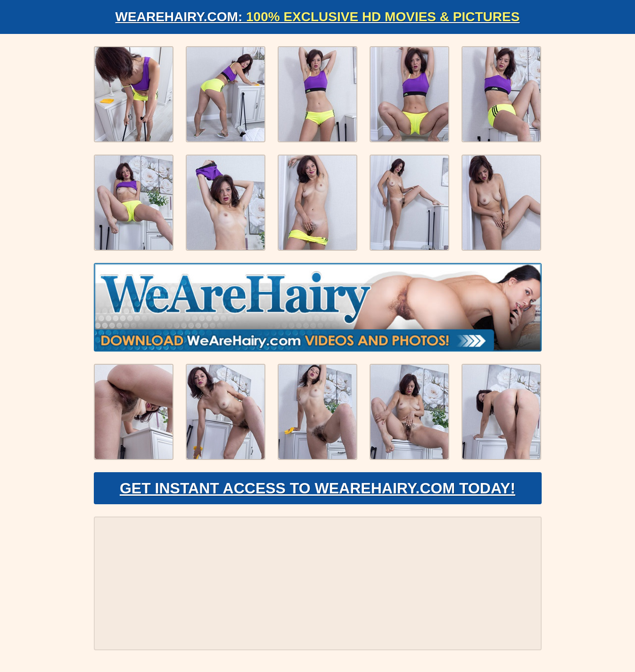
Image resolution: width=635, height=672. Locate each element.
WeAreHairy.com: (318, 17)
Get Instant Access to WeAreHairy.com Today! (317, 488)
